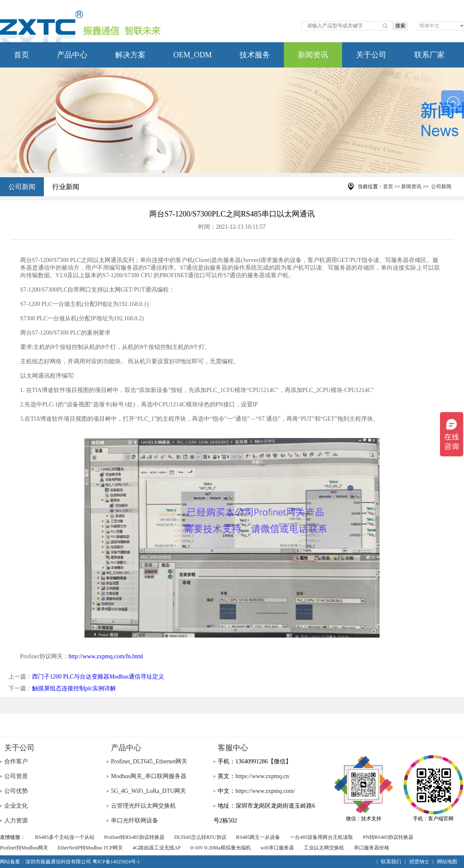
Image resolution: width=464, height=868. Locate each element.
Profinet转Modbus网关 (24, 848)
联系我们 (391, 862)
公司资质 (16, 776)
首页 (22, 55)
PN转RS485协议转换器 (388, 837)
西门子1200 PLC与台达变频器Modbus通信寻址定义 (98, 677)
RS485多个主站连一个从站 (65, 837)
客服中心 (233, 748)
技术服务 (255, 55)
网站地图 (447, 862)
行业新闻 (66, 187)
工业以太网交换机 (324, 848)
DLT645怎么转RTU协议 (200, 837)
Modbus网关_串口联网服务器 (149, 776)
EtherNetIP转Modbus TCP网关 (90, 848)
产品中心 (72, 55)
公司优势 (16, 791)
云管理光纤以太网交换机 (143, 806)
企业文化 (16, 806)
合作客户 (16, 761)
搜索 (400, 26)
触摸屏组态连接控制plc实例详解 (74, 688)
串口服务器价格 (372, 848)
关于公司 (371, 55)
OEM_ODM (193, 55)
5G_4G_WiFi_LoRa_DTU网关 (148, 791)
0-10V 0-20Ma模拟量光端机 (220, 848)
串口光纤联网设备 (135, 821)
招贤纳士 (419, 862)
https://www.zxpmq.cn (262, 776)
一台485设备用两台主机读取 (321, 837)
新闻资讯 (313, 55)
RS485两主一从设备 (258, 837)
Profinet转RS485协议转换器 (134, 837)
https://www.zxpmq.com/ (265, 791)
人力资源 (16, 821)
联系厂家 (429, 55)
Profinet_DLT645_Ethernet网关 (149, 761)
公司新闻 (22, 187)
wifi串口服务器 (277, 848)
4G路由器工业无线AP (156, 848)
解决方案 (130, 55)
